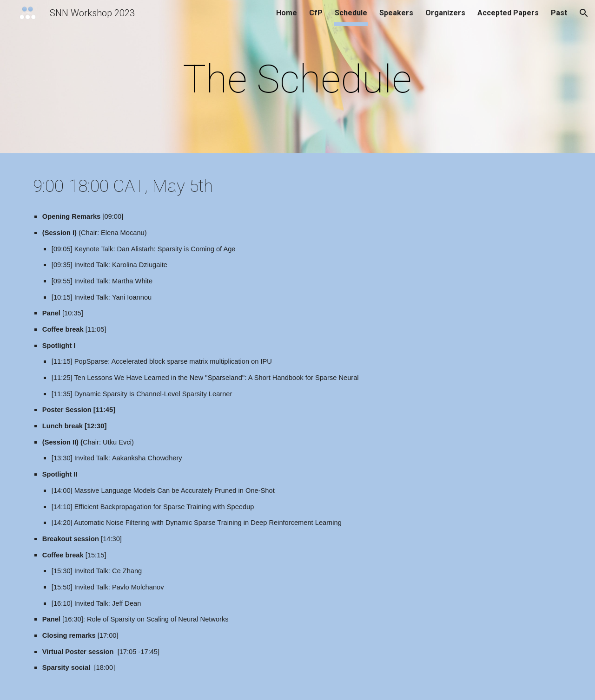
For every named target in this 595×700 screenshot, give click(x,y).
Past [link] (559, 13)
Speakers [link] (396, 13)
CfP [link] (316, 13)
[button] (584, 13)
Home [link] (287, 13)
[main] (297, 79)
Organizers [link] (445, 13)
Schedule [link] (351, 13)
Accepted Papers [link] (508, 13)
